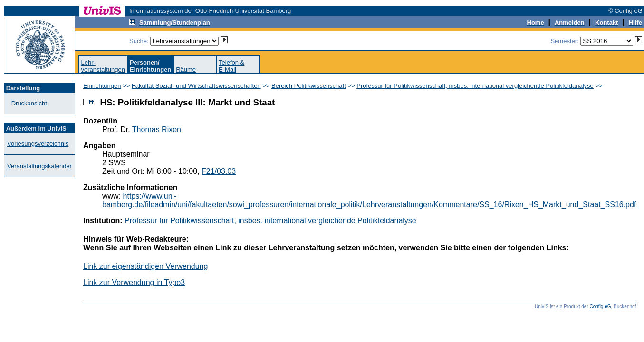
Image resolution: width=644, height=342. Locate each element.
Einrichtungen (102, 86)
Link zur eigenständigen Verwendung (145, 266)
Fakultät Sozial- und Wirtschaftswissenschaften (196, 86)
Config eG (601, 307)
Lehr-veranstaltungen (103, 66)
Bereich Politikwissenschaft (309, 86)
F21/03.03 (219, 171)
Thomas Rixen (157, 129)
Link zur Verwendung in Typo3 (134, 282)
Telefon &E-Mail (231, 66)
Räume (186, 70)
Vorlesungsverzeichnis (38, 144)
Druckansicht (29, 103)
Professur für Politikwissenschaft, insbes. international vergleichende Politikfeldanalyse (475, 86)
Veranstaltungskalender (39, 166)
